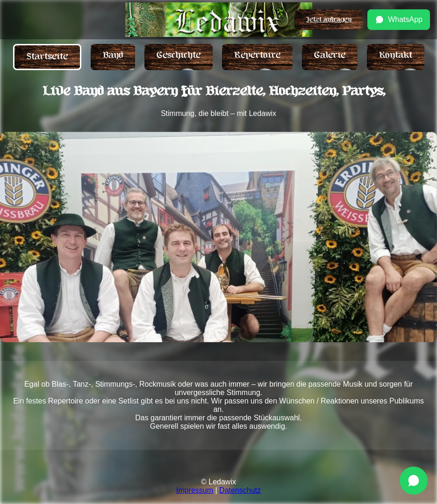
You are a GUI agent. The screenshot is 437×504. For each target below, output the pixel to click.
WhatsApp (399, 20)
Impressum (195, 490)
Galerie (330, 55)
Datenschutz (240, 490)
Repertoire (257, 55)
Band (113, 55)
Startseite (47, 57)
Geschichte (179, 55)
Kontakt (396, 55)
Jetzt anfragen (329, 19)
